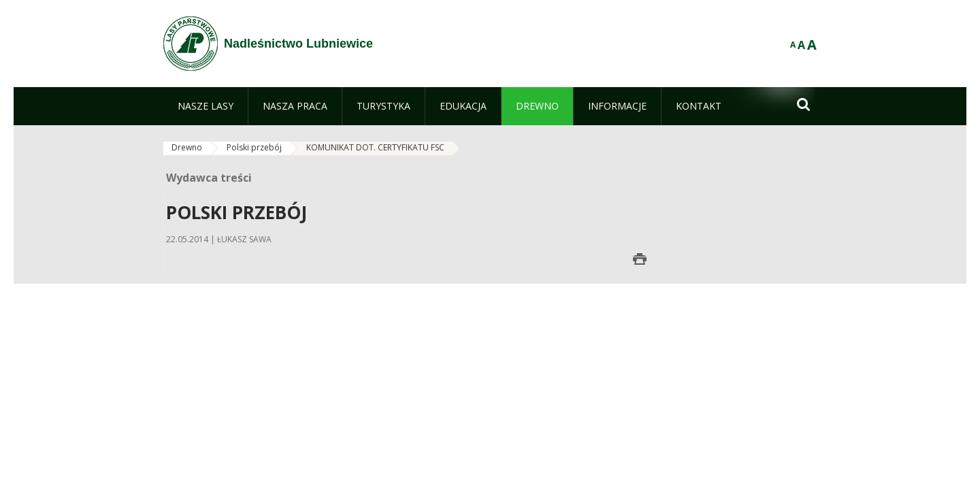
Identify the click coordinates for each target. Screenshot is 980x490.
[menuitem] (206, 106)
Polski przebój (254, 147)
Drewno (187, 147)
